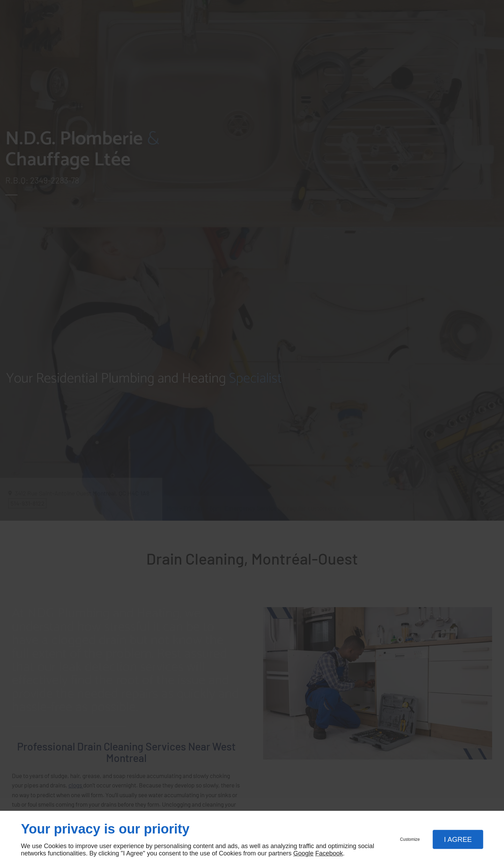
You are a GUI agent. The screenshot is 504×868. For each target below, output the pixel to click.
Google (303, 853)
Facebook (329, 853)
